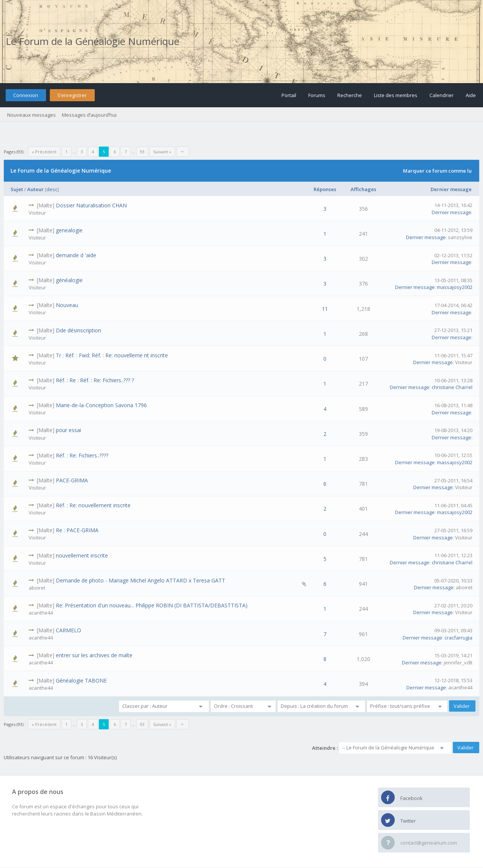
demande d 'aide (76, 255)
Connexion (26, 95)
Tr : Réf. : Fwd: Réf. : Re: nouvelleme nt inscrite (112, 355)
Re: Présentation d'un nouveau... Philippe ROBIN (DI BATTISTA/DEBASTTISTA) (152, 605)
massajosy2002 (455, 287)
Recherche (350, 95)
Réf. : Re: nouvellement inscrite (93, 505)
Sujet (17, 189)
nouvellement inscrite (82, 555)
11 (325, 309)
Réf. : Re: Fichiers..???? (82, 455)
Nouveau (67, 305)
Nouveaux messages (32, 115)
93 (142, 152)
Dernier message (451, 189)
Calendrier (441, 95)
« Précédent (44, 152)
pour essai (68, 430)
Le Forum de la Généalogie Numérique (92, 41)
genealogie (69, 230)
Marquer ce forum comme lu (437, 171)
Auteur (35, 189)
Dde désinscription (78, 330)
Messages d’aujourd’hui (89, 115)
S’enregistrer (72, 95)
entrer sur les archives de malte (94, 655)
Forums (317, 95)
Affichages (363, 189)
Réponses (325, 189)
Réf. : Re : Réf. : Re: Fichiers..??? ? (95, 380)
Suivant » (162, 152)
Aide (471, 95)
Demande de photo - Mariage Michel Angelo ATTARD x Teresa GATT (141, 580)
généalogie (69, 280)
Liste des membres (396, 95)
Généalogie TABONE (81, 680)
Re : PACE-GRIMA (77, 530)
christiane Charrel (452, 387)
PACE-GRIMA (72, 480)
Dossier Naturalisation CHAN (91, 205)
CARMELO (68, 630)
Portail (289, 95)
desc (52, 189)
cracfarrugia (458, 638)
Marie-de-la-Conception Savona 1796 (101, 405)
